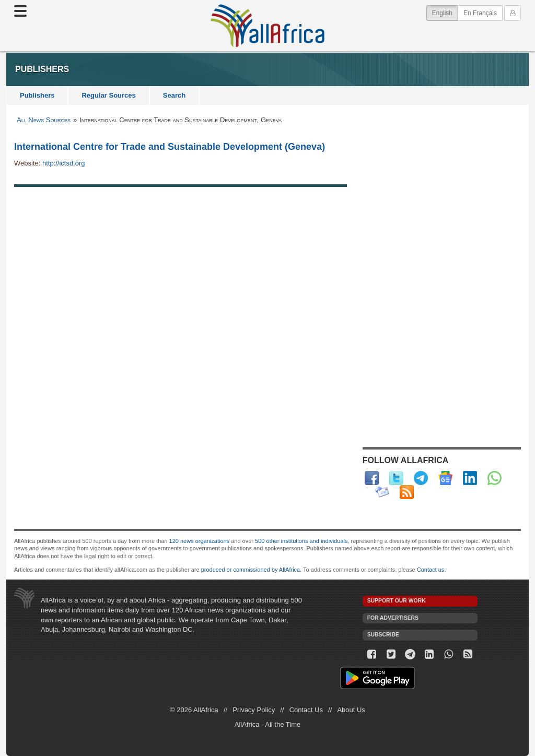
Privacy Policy (254, 710)
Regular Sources (108, 95)
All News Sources (44, 120)
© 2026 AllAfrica (194, 710)
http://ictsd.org (64, 163)
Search (174, 95)
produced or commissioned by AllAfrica (251, 570)
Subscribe (383, 635)
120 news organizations (200, 541)
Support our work (397, 601)
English (445, 12)
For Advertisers (393, 618)
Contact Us (306, 710)
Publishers (37, 95)
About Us (351, 710)
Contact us (431, 570)
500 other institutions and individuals (301, 541)
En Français (480, 13)
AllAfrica (267, 26)
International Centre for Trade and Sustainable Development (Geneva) (170, 147)
